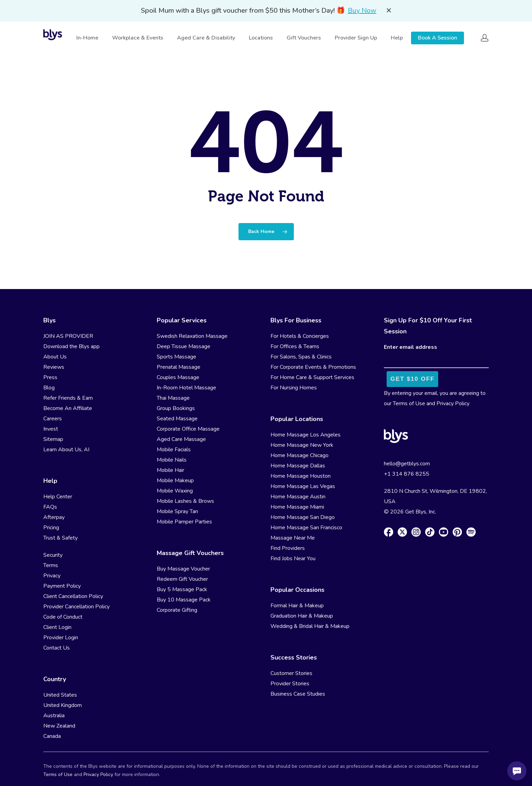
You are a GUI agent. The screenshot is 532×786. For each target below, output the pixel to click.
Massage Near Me (293, 538)
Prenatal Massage (179, 367)
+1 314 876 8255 (407, 474)
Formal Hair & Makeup (297, 606)
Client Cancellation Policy (73, 596)
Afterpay (54, 517)
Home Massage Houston (301, 476)
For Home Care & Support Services (312, 377)
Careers (53, 419)
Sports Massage (176, 357)
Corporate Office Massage (188, 429)
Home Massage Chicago (300, 455)
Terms (51, 565)
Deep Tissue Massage (184, 346)
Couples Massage (178, 377)
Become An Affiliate (68, 408)
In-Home (88, 38)
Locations (262, 38)
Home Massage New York (302, 445)
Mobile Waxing (175, 491)
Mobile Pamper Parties (184, 522)
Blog (49, 388)
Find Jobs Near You (293, 558)
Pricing (51, 528)
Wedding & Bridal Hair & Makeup (310, 626)
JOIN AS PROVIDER (68, 336)
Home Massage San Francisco (306, 528)
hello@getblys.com (407, 464)
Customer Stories (291, 673)
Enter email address (411, 347)
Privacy (52, 576)
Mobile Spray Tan (177, 511)
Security (53, 555)
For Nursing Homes (294, 388)
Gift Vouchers (304, 38)
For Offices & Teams (295, 346)
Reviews (54, 367)
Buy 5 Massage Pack (182, 589)
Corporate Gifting (177, 610)
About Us (55, 357)
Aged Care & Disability (207, 38)
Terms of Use (409, 403)
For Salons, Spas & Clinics (301, 357)
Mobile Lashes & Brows (185, 501)
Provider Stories (290, 684)
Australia (54, 716)
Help (397, 38)
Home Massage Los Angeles (306, 435)
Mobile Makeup (175, 480)
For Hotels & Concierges (300, 336)
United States (60, 695)
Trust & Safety (60, 538)
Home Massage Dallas (298, 466)
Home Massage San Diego (303, 517)
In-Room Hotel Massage (186, 388)
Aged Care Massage (181, 439)
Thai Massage (173, 398)
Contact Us (57, 648)
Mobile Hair (170, 470)
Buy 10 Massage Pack (184, 600)
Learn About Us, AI (66, 450)
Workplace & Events (138, 38)
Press (50, 377)
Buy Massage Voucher (183, 569)
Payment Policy (62, 586)
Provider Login (61, 638)
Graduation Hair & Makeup (302, 616)
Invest (51, 429)
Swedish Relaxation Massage (192, 336)
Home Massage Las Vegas (303, 486)
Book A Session (437, 38)
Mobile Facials (174, 450)
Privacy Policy (453, 403)
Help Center (58, 497)
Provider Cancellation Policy (76, 607)
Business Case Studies (298, 694)
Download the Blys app (71, 346)
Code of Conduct (63, 617)
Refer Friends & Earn (68, 398)
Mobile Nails (172, 460)
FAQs (50, 507)
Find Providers (288, 548)
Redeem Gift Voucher (182, 579)
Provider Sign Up (357, 38)
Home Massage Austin (298, 497)
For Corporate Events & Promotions (313, 367)
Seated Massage (177, 419)
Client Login (57, 627)
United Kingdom (63, 705)
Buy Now (362, 10)
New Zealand (59, 726)
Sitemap (53, 439)
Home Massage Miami (297, 507)
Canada (52, 736)
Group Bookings (176, 408)
